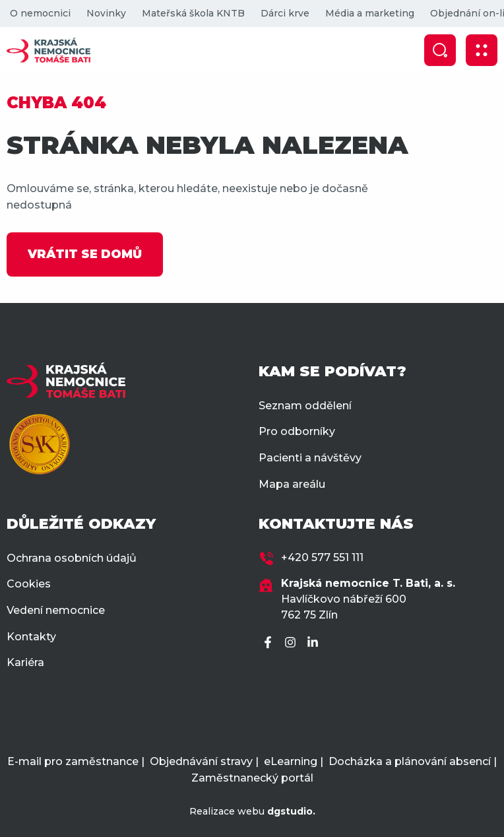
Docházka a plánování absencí (410, 761)
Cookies (29, 584)
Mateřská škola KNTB (193, 13)
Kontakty (31, 637)
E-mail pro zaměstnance (73, 761)
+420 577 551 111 (322, 557)
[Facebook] (270, 643)
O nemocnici (40, 13)
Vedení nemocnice (56, 610)
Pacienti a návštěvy (310, 458)
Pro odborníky (297, 431)
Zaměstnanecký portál (252, 778)
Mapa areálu (292, 484)
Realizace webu (252, 811)
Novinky (106, 13)
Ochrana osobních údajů (72, 558)
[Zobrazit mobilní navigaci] (482, 50)
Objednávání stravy (201, 761)
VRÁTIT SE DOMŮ (85, 254)
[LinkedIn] (315, 643)
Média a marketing (370, 13)
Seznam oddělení (305, 406)
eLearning (291, 761)
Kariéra (25, 662)
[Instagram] (292, 643)
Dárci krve (285, 13)
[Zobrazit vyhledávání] (440, 50)
